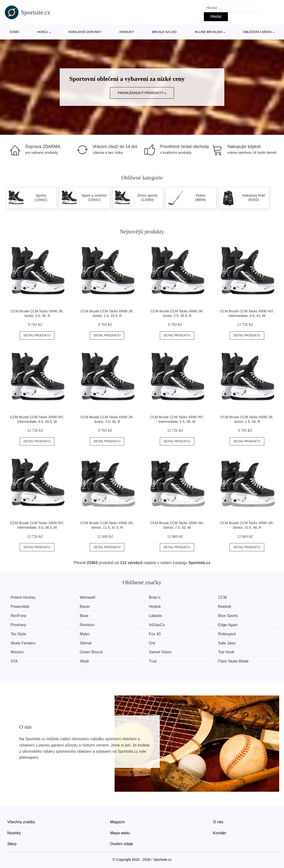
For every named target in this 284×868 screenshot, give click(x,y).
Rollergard (231, 634)
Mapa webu (120, 833)
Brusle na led (164, 32)
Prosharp (19, 625)
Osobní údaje (122, 843)
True (155, 661)
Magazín (118, 821)
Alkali (86, 661)
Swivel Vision (163, 652)
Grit (155, 643)
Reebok (229, 607)
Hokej (42, 32)
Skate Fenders (23, 643)
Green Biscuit (93, 652)
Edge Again (232, 625)
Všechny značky (21, 821)
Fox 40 (158, 634)
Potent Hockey (23, 597)
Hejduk (158, 607)
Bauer (87, 607)
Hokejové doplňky (85, 32)
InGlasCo (160, 625)
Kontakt (219, 833)
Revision (89, 625)
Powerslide (20, 607)
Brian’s (158, 597)
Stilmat (87, 643)
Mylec (86, 634)
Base (86, 615)
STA (14, 661)
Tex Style (19, 634)
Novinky (14, 833)
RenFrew (19, 615)
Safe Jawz (231, 643)
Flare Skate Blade (237, 661)
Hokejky (127, 32)
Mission (17, 652)
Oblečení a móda (257, 32)
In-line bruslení (209, 32)
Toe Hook (230, 652)
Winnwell (89, 597)
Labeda (158, 615)
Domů (14, 32)
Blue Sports (232, 615)
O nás (218, 821)
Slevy (12, 843)
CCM (226, 597)
